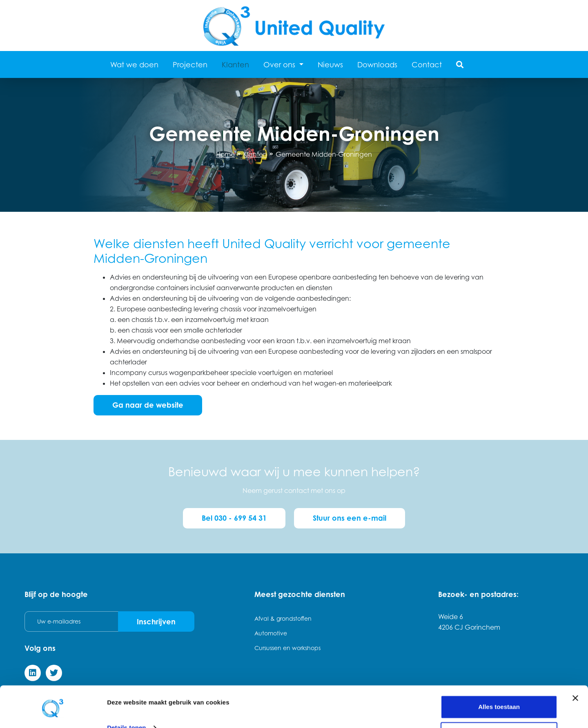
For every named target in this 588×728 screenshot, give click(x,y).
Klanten (235, 64)
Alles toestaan (499, 680)
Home (225, 154)
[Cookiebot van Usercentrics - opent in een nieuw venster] (53, 712)
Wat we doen (134, 64)
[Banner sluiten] (575, 671)
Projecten (190, 64)
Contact (427, 64)
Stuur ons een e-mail (350, 518)
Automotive (271, 632)
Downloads (377, 64)
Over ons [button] (280, 64)
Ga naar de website (148, 405)
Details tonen (126, 700)
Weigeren (499, 706)
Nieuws (330, 64)
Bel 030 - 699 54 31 (234, 518)
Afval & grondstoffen (283, 618)
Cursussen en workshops (287, 647)
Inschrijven (156, 621)
